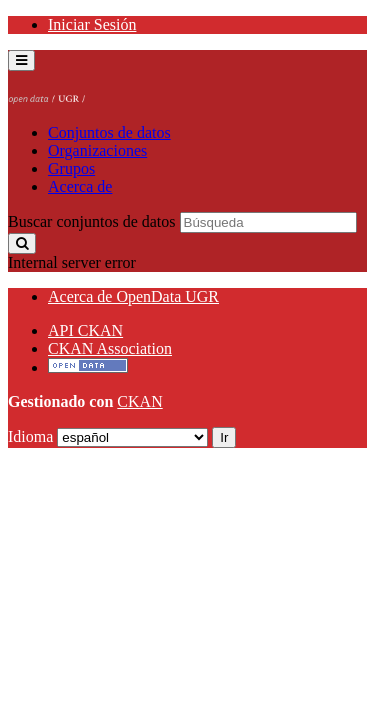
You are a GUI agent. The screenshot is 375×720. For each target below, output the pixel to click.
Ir (224, 437)
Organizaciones (97, 150)
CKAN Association (110, 348)
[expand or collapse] (21, 60)
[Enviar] (22, 243)
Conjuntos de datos (109, 132)
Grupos (71, 168)
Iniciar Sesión (92, 24)
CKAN (139, 401)
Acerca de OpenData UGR (133, 296)
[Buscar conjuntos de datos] (268, 222)
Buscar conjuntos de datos (92, 221)
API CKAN (85, 330)
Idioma (30, 436)
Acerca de (80, 186)
